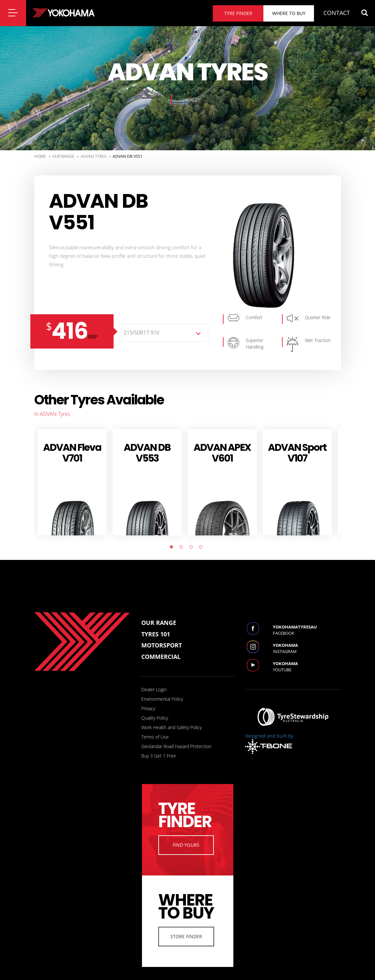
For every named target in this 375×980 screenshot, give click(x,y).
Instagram (307, 648)
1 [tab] (173, 548)
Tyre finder (238, 13)
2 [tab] (183, 548)
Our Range (63, 156)
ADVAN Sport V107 (297, 453)
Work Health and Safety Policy (172, 727)
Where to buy (289, 13)
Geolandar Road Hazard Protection (176, 746)
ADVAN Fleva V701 (72, 453)
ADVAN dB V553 (147, 453)
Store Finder (186, 936)
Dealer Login (154, 689)
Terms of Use (155, 737)
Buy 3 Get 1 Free (159, 756)
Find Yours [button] (186, 845)
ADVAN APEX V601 (222, 453)
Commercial (161, 657)
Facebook (307, 630)
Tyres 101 (156, 634)
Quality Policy (155, 718)
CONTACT (337, 13)
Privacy (148, 708)
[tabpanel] (72, 482)
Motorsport (162, 645)
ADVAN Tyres (94, 156)
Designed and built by (269, 743)
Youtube (307, 667)
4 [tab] (202, 548)
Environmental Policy (162, 699)
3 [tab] (193, 548)
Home (40, 156)
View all (188, 100)
